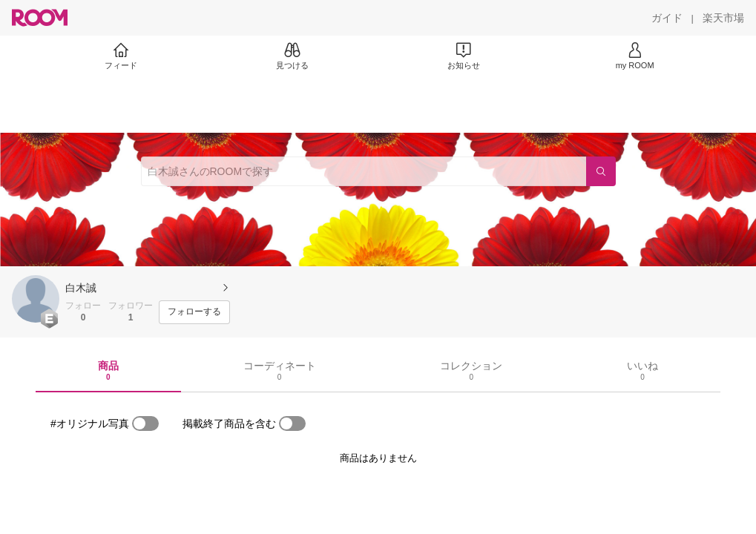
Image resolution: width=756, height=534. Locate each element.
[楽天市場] (723, 18)
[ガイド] (667, 18)
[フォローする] (194, 312)
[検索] (601, 171)
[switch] (145, 423)
